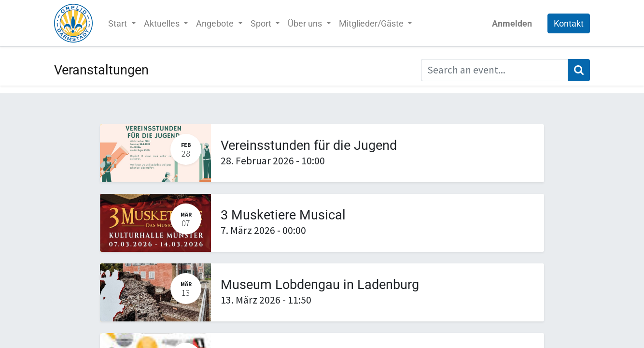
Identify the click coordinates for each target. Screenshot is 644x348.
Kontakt (569, 23)
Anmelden (512, 23)
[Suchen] (579, 70)
